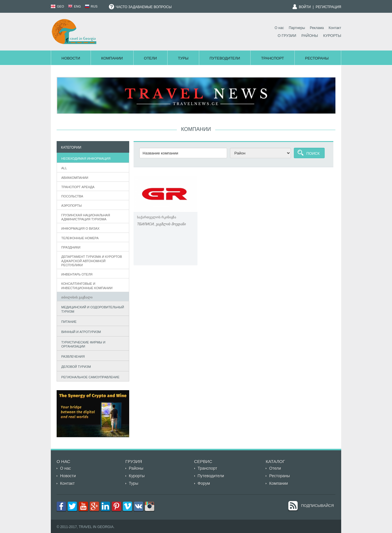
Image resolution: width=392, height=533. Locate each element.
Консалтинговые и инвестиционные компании (87, 286)
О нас (279, 28)
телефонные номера (80, 238)
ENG (74, 6)
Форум (204, 483)
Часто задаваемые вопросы (140, 7)
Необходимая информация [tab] (85, 158)
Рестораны (317, 58)
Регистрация (328, 7)
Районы (310, 36)
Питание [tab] (68, 321)
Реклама (317, 28)
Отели (151, 58)
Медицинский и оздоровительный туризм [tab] (91, 309)
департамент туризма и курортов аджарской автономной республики (92, 261)
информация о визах (80, 228)
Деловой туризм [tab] (75, 366)
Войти (305, 7)
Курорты (332, 36)
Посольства (72, 196)
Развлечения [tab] (72, 356)
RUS (91, 6)
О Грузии (287, 36)
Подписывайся (318, 506)
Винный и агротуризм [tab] (80, 331)
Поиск (313, 153)
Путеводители (225, 58)
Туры (183, 58)
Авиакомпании (75, 178)
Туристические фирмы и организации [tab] (82, 344)
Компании (112, 58)
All (64, 168)
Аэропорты (71, 206)
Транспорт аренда (78, 187)
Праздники (71, 247)
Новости (71, 58)
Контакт (335, 28)
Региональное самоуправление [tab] (89, 376)
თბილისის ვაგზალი (77, 297)
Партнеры (297, 28)
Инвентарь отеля (77, 274)
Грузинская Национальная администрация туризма (86, 217)
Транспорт (273, 58)
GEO (57, 6)
